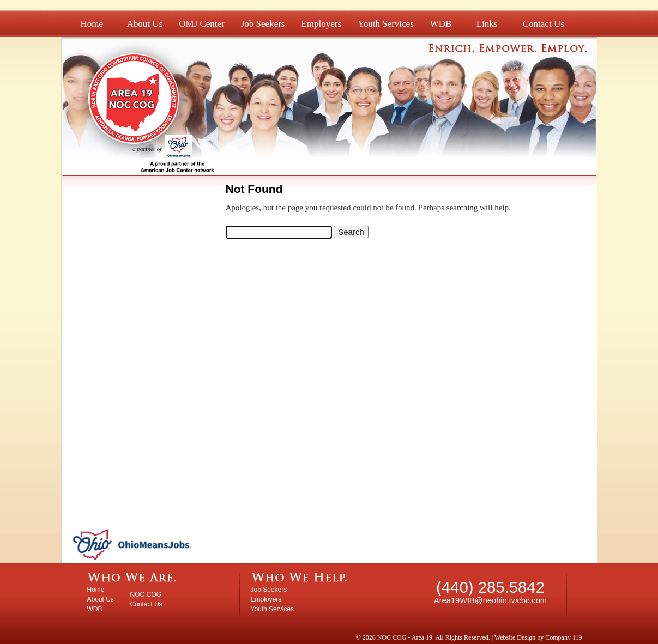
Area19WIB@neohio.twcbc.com (490, 600)
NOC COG (146, 594)
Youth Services (386, 24)
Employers (321, 24)
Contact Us (544, 24)
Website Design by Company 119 (538, 637)
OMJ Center (202, 24)
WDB (441, 24)
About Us (145, 24)
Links (487, 24)
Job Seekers (263, 24)
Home (92, 24)
